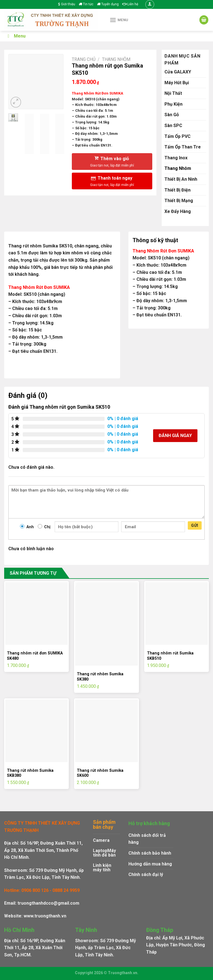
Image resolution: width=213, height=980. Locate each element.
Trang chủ (84, 59)
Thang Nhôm (116, 59)
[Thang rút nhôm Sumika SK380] (106, 624)
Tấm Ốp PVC (177, 136)
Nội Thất (173, 93)
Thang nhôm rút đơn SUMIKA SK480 (35, 656)
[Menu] (119, 20)
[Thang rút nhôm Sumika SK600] (106, 731)
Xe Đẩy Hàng (178, 211)
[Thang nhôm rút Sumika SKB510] (177, 613)
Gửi (195, 525)
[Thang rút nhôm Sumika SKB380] (36, 731)
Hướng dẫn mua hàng (150, 864)
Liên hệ (130, 4)
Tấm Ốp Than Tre (183, 147)
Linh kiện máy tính (102, 868)
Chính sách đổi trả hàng (147, 839)
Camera (101, 840)
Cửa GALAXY (178, 72)
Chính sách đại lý (146, 874)
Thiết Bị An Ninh (181, 179)
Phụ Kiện (173, 104)
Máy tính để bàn (104, 853)
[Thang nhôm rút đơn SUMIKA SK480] (36, 613)
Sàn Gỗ (172, 115)
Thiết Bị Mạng (179, 201)
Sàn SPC (173, 126)
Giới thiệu (67, 4)
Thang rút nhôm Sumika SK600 (100, 773)
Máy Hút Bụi (177, 83)
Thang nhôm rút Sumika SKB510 (170, 656)
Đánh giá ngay (175, 436)
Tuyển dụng (108, 4)
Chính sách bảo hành (150, 853)
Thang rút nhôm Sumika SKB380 (30, 773)
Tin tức (86, 4)
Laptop (100, 851)
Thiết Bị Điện (177, 190)
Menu (16, 36)
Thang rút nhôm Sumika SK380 (100, 677)
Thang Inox (176, 158)
